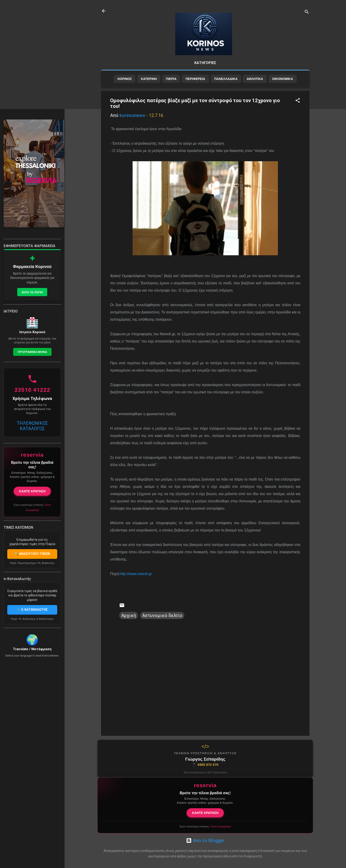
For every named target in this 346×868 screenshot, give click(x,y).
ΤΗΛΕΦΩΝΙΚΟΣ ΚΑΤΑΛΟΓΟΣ (32, 426)
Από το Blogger (205, 841)
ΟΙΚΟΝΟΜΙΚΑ (283, 79)
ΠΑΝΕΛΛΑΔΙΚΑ (226, 79)
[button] (298, 101)
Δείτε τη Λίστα (32, 292)
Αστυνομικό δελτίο (162, 615)
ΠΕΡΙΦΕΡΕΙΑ (195, 79)
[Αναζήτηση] (307, 12)
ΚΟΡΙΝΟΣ (125, 79)
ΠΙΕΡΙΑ (171, 79)
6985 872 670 (205, 765)
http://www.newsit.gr (136, 574)
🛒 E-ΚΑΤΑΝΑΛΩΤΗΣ (32, 610)
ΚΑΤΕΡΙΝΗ (149, 79)
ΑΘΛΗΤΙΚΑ (255, 79)
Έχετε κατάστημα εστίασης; (205, 826)
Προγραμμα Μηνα (32, 352)
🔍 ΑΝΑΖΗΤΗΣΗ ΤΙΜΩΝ (32, 554)
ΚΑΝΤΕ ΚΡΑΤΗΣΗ (205, 813)
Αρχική (129, 615)
